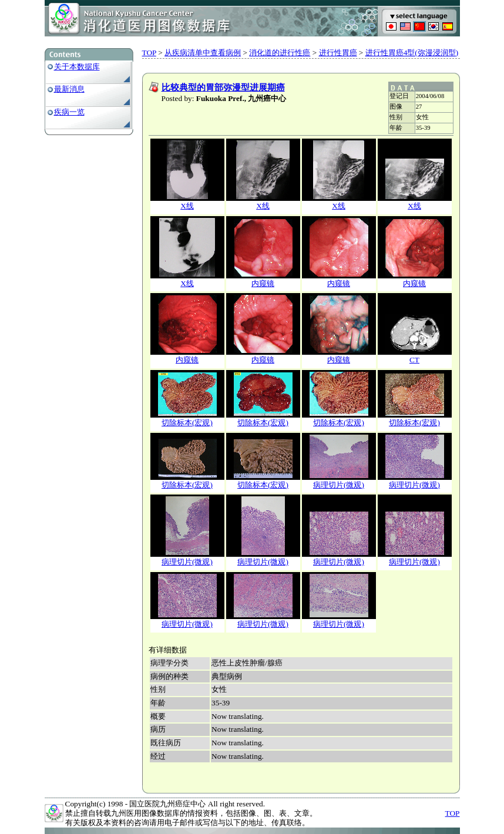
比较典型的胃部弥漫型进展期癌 (223, 88)
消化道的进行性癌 (280, 53)
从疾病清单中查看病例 (203, 53)
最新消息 (69, 89)
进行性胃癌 (338, 53)
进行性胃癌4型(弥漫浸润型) (412, 53)
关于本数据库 (77, 67)
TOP (149, 53)
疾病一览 (69, 112)
